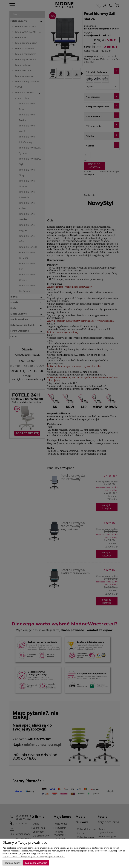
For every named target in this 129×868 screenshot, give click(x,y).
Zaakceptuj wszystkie (36, 863)
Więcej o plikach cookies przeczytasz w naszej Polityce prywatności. (34, 856)
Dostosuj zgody (13, 863)
